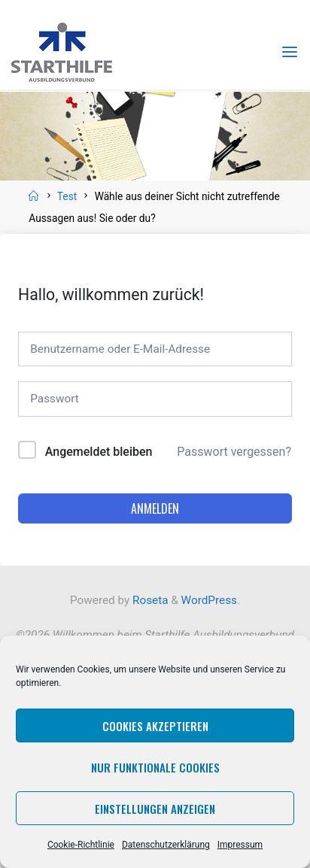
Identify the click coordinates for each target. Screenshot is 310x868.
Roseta (149, 600)
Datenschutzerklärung (166, 845)
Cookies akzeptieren (155, 726)
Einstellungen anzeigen (155, 809)
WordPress (209, 600)
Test (67, 196)
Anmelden (155, 508)
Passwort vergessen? (234, 452)
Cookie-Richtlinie (81, 845)
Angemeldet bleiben (99, 452)
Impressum (240, 845)
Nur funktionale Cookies (155, 767)
